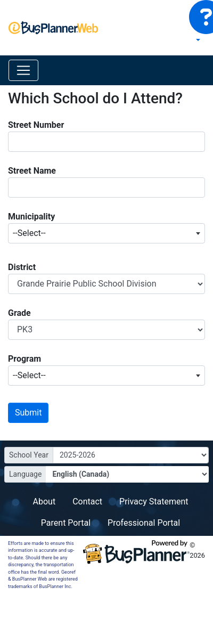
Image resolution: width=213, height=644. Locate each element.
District (22, 267)
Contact (87, 502)
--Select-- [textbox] (29, 233)
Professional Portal (144, 523)
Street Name (32, 171)
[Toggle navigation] (23, 70)
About (44, 502)
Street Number (36, 125)
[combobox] (106, 233)
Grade (19, 313)
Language (25, 474)
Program (24, 359)
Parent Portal (66, 523)
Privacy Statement (154, 502)
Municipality (31, 217)
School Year (29, 455)
